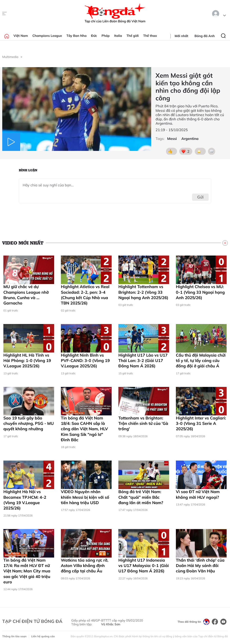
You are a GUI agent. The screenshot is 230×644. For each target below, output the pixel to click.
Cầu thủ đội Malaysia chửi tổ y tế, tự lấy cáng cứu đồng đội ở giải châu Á (201, 361)
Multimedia (10, 57)
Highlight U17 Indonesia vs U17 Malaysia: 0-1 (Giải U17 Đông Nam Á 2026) (144, 566)
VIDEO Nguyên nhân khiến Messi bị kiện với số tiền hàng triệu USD (85, 497)
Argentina (190, 139)
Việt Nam (21, 36)
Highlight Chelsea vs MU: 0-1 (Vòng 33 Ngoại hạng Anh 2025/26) (200, 292)
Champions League (47, 36)
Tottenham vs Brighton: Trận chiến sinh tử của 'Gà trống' (143, 423)
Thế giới (133, 36)
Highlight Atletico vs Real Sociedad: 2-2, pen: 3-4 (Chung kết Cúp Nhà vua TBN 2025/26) (85, 295)
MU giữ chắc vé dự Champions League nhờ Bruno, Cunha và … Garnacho (26, 295)
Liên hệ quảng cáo (43, 636)
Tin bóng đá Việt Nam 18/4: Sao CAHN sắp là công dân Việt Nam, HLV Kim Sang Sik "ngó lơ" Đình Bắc (84, 429)
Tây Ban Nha (77, 36)
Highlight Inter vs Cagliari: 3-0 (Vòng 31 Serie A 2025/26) (201, 423)
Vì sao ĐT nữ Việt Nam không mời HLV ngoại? (198, 494)
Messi (172, 139)
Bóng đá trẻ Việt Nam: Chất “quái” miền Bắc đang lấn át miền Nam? (141, 497)
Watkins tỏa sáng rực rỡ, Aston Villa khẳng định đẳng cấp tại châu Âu (85, 566)
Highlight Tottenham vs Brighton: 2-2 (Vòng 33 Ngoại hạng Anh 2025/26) (143, 292)
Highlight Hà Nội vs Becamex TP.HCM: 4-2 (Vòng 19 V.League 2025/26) (25, 500)
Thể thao (150, 36)
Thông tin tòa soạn (14, 636)
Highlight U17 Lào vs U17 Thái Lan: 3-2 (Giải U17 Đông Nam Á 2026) (143, 361)
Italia (118, 36)
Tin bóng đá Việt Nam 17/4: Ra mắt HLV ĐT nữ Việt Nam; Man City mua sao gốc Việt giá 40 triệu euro (27, 571)
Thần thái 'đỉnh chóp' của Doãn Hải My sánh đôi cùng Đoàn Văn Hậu (200, 566)
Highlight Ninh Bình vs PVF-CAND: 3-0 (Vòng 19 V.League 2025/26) (85, 361)
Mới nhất (181, 36)
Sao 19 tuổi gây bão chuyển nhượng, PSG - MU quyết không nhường (29, 423)
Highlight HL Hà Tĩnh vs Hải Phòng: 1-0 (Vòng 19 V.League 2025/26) (27, 361)
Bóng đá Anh (205, 36)
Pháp (106, 36)
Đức (94, 36)
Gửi (200, 197)
